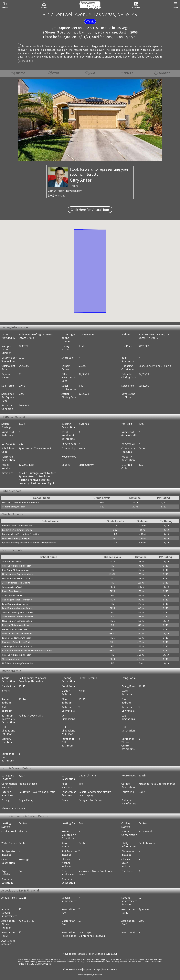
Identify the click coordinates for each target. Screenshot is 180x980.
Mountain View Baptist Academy (18, 574)
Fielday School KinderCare (15, 629)
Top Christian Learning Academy (18, 617)
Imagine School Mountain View (17, 526)
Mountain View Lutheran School (17, 621)
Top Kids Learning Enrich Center (18, 612)
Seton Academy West (12, 587)
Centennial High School (14, 507)
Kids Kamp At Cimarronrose (16, 570)
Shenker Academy (11, 659)
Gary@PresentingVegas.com (65, 191)
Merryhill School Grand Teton (16, 578)
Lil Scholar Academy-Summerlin (17, 663)
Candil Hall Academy (12, 595)
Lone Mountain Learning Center (17, 608)
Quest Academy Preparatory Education (21, 534)
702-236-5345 (86, 334)
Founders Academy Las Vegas (16, 538)
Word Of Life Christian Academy (17, 634)
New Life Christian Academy (15, 625)
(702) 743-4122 (57, 195)
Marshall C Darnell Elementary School (20, 502)
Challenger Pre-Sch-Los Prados (17, 646)
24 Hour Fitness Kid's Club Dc (16, 583)
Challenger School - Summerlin (17, 600)
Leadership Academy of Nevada (17, 530)
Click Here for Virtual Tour (90, 210)
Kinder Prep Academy (12, 591)
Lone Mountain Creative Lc (15, 604)
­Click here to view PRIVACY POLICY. (38, 964)
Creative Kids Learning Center (16, 566)
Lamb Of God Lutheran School (17, 638)
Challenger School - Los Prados (17, 642)
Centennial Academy (12, 561)
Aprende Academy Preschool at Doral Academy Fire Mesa (29, 543)
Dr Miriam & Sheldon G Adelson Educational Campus (27, 651)
